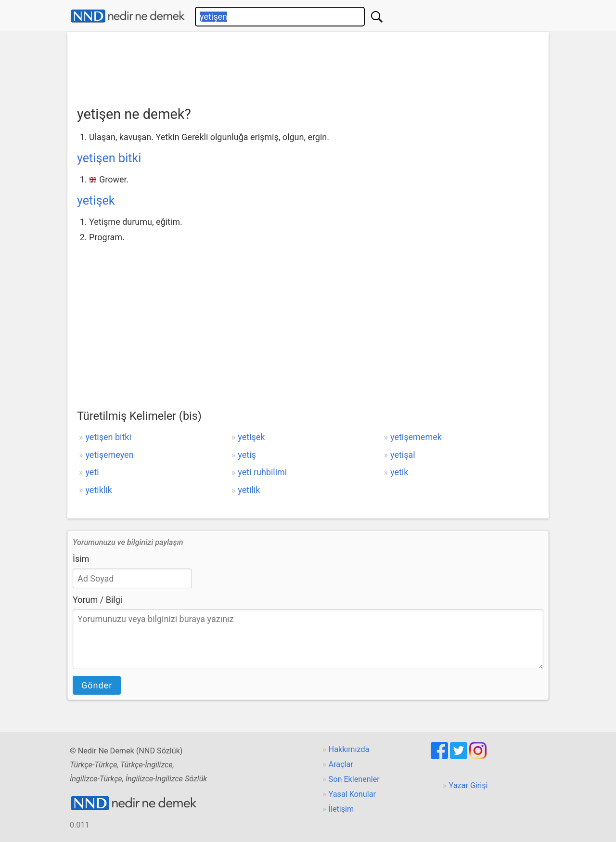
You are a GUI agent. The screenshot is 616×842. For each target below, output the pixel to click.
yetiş (247, 455)
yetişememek (416, 437)
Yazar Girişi (468, 785)
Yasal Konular (352, 794)
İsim (81, 559)
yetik (399, 472)
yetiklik (98, 490)
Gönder (97, 685)
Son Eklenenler (354, 779)
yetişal (403, 455)
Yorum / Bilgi (97, 600)
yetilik (249, 490)
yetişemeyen (109, 455)
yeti (92, 472)
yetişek (96, 201)
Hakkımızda (349, 749)
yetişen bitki (109, 158)
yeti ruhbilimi (262, 472)
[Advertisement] (308, 66)
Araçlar (341, 764)
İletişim (341, 809)
